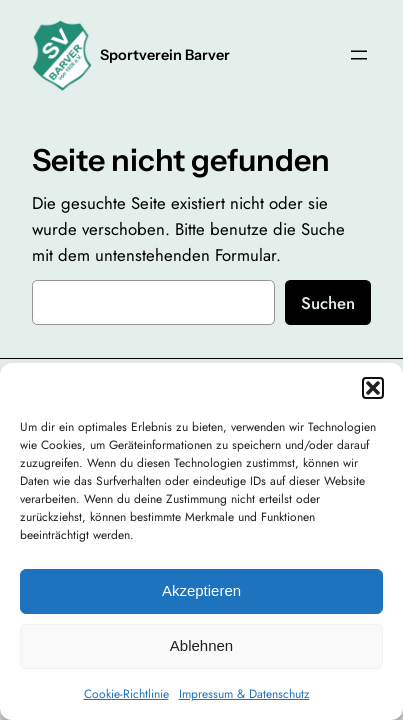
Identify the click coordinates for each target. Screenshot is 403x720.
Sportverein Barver (165, 55)
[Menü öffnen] (359, 55)
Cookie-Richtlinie (126, 694)
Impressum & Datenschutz (244, 694)
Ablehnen (201, 645)
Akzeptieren (201, 590)
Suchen (328, 303)
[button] (373, 388)
